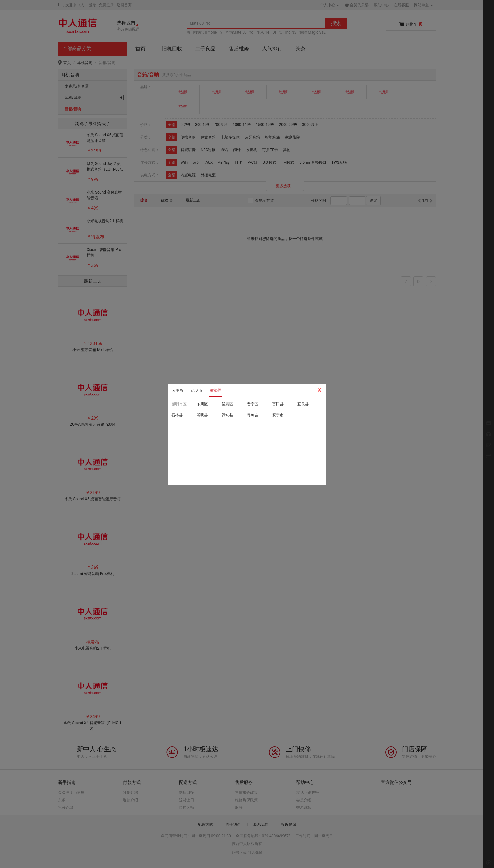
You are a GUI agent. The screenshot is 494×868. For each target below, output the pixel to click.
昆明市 (197, 390)
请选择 (215, 390)
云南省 (178, 390)
